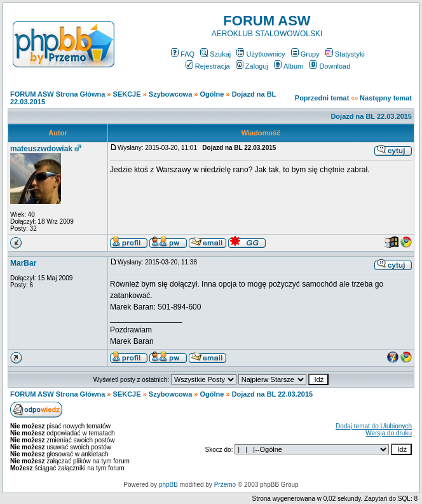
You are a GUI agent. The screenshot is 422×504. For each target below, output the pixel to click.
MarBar (23, 263)
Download (330, 66)
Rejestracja (208, 66)
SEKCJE (127, 94)
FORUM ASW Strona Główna (58, 94)
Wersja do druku (389, 433)
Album (289, 66)
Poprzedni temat (322, 98)
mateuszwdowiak (41, 149)
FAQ (183, 54)
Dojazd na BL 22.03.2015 (371, 116)
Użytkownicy (261, 54)
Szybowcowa (170, 94)
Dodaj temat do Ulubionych (374, 426)
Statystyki (345, 54)
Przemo (225, 485)
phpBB (168, 485)
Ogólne (212, 94)
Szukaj (215, 54)
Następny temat (386, 98)
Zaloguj (252, 66)
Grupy (305, 54)
